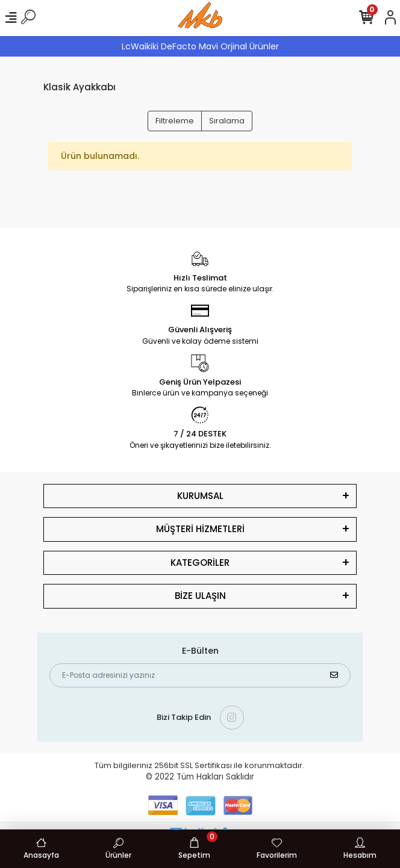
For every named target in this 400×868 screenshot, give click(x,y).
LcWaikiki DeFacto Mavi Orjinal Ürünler (200, 46)
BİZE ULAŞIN (200, 596)
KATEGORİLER (200, 563)
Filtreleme (175, 121)
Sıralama (227, 121)
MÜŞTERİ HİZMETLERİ (200, 529)
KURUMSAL (200, 496)
